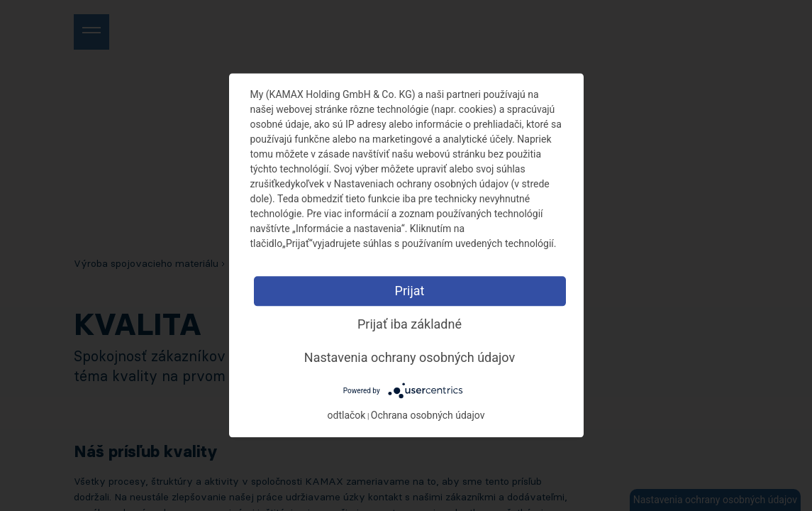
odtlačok (347, 416)
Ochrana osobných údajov (428, 416)
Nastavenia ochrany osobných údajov (410, 357)
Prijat (410, 291)
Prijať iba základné (410, 324)
